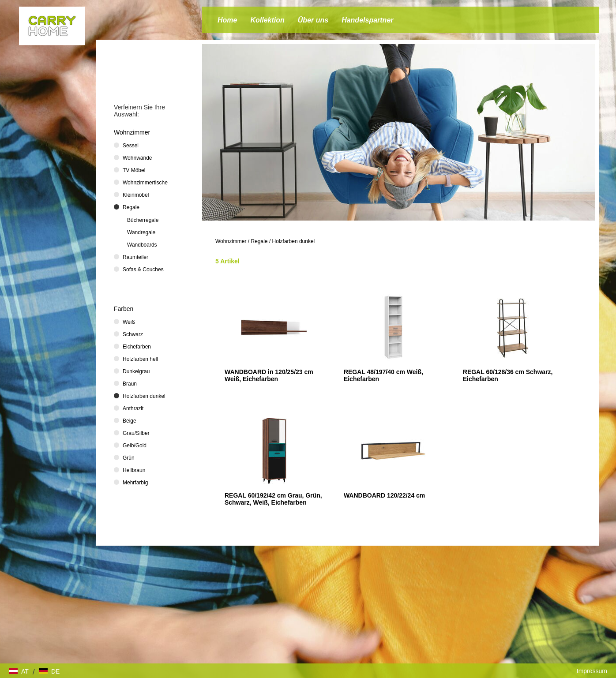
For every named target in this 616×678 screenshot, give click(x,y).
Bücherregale (143, 220)
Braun (130, 384)
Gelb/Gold (135, 446)
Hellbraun (134, 470)
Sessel (131, 146)
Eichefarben (137, 347)
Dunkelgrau (136, 371)
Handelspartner (367, 20)
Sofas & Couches (143, 270)
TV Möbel (134, 170)
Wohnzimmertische (145, 183)
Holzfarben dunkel (294, 241)
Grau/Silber (136, 433)
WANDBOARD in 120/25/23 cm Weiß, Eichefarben (269, 375)
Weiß (129, 322)
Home (227, 20)
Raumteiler (135, 257)
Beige (130, 421)
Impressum (592, 671)
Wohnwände (137, 158)
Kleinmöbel (136, 195)
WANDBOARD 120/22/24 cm (384, 495)
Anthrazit (133, 408)
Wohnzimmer (231, 241)
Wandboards (142, 245)
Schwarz (133, 334)
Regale (259, 241)
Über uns (313, 20)
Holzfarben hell (140, 359)
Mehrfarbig (135, 483)
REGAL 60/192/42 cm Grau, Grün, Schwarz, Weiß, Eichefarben (273, 499)
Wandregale (141, 232)
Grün (129, 458)
